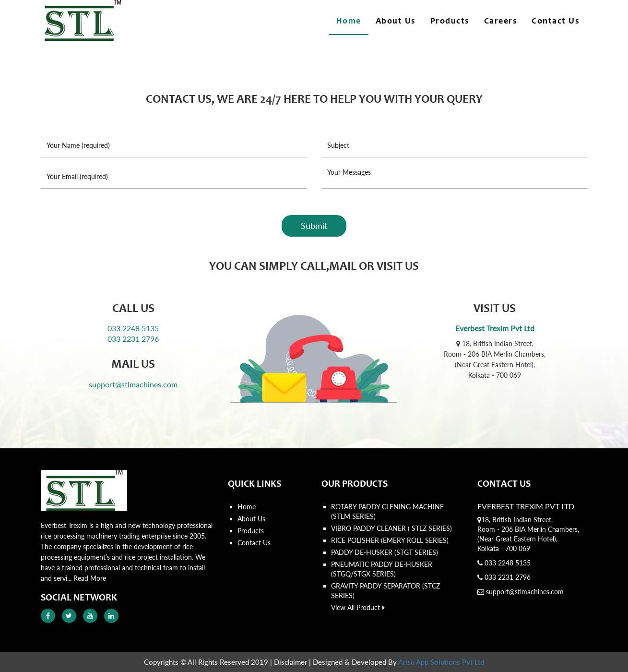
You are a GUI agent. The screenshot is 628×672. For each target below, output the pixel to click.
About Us (396, 22)
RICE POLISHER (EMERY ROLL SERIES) (390, 540)
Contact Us (556, 22)
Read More (90, 578)
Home (349, 22)
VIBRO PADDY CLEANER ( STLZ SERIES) (391, 528)
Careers (501, 22)
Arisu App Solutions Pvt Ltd (441, 662)
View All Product (358, 607)
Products (450, 22)
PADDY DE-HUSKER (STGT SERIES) (385, 552)
